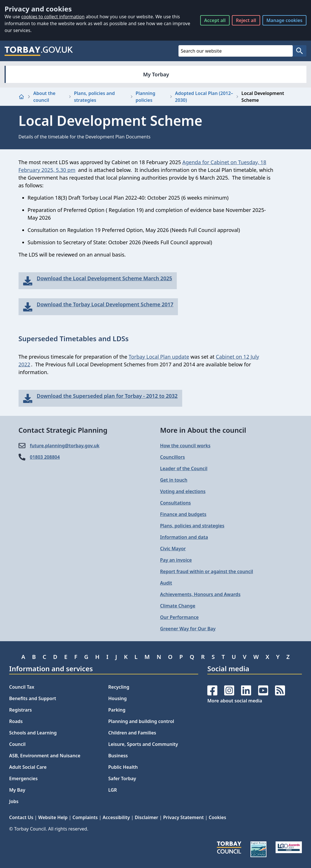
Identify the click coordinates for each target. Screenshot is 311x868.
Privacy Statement (183, 817)
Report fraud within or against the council (207, 571)
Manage (284, 20)
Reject (246, 20)
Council (17, 744)
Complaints (85, 817)
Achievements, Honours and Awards (200, 594)
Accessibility (116, 817)
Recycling (119, 687)
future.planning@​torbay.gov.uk (65, 446)
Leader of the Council (184, 468)
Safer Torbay (122, 778)
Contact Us (21, 817)
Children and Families (132, 733)
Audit (166, 583)
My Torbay (156, 74)
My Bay (17, 790)
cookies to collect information (53, 17)
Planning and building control (141, 721)
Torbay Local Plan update (159, 357)
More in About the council (203, 430)
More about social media (235, 701)
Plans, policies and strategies (94, 97)
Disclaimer (147, 817)
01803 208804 (45, 457)
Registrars (20, 710)
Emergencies (23, 778)
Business (118, 756)
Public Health (123, 767)
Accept (215, 20)
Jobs (14, 801)
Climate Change (178, 606)
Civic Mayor (173, 549)
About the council (45, 97)
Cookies (217, 817)
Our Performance (179, 617)
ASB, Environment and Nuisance (45, 756)
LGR (113, 790)
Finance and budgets (183, 514)
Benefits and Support (33, 698)
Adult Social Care (28, 767)
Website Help (53, 817)
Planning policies (146, 97)
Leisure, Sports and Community (143, 744)
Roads (16, 721)
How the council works (185, 446)
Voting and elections (183, 491)
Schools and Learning (33, 733)
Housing (118, 698)
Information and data (184, 537)
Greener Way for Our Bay (188, 629)
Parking (117, 710)
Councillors (173, 457)
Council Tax (22, 687)
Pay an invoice (176, 560)
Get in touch (174, 480)
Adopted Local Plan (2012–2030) (204, 97)
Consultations (176, 503)
